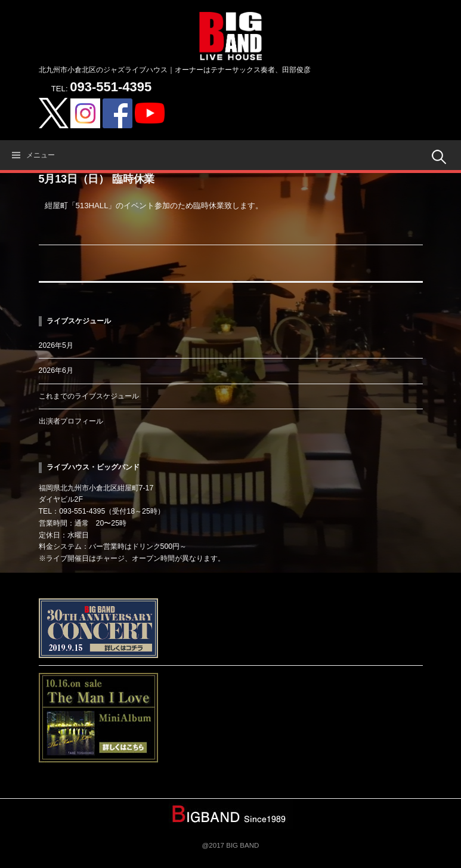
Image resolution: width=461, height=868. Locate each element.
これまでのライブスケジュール (89, 396)
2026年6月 (56, 370)
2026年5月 (56, 345)
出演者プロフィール (71, 421)
